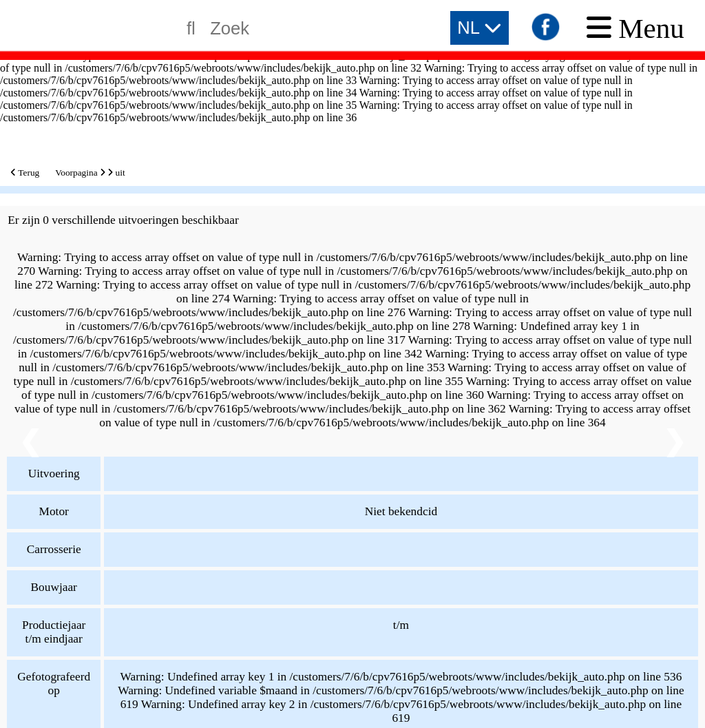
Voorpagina (76, 173)
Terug (25, 173)
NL (480, 28)
